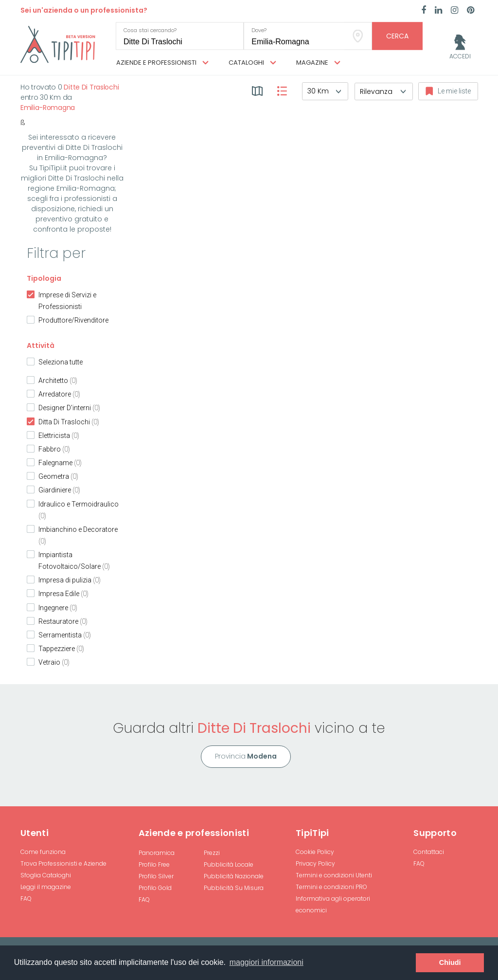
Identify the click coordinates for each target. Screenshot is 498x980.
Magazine (318, 63)
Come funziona (43, 852)
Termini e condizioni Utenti (334, 875)
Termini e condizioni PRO (331, 887)
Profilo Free (154, 864)
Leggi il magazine (46, 887)
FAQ (26, 898)
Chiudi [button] (450, 962)
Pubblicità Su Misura (234, 888)
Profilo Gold (155, 888)
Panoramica (157, 853)
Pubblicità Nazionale (234, 876)
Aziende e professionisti (162, 63)
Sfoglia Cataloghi (46, 875)
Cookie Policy (315, 852)
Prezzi (212, 853)
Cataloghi (252, 63)
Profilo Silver (156, 876)
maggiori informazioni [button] (267, 962)
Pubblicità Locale (229, 864)
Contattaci (429, 852)
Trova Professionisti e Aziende (63, 863)
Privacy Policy (315, 863)
